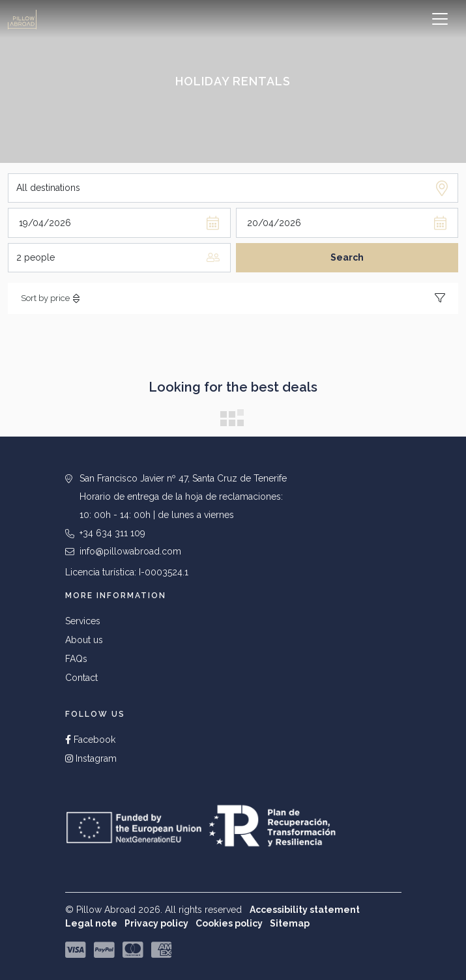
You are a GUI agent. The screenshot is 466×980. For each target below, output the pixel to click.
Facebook (90, 740)
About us (84, 640)
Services (83, 621)
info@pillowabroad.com (130, 551)
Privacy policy (156, 923)
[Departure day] (347, 223)
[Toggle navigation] (440, 19)
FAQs (76, 659)
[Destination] (233, 188)
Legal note (91, 923)
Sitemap (290, 923)
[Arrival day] (119, 223)
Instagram (91, 758)
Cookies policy (229, 923)
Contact (81, 678)
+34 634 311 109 (112, 533)
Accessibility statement (305, 910)
